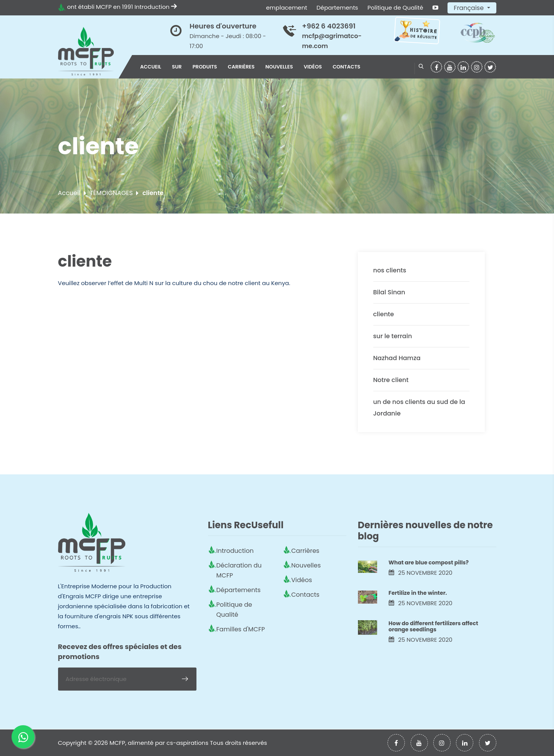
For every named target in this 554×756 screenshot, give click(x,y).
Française (469, 8)
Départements (337, 8)
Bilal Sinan (389, 292)
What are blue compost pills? (429, 562)
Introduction (156, 7)
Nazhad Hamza (397, 358)
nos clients (390, 270)
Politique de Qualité (395, 8)
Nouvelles (279, 67)
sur (177, 67)
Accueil (151, 67)
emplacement (287, 8)
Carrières (241, 67)
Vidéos (313, 67)
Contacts (346, 67)
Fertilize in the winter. (418, 593)
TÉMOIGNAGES (111, 193)
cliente (384, 314)
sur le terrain (393, 336)
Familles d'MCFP (241, 629)
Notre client (391, 380)
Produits (205, 67)
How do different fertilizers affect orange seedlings (433, 627)
